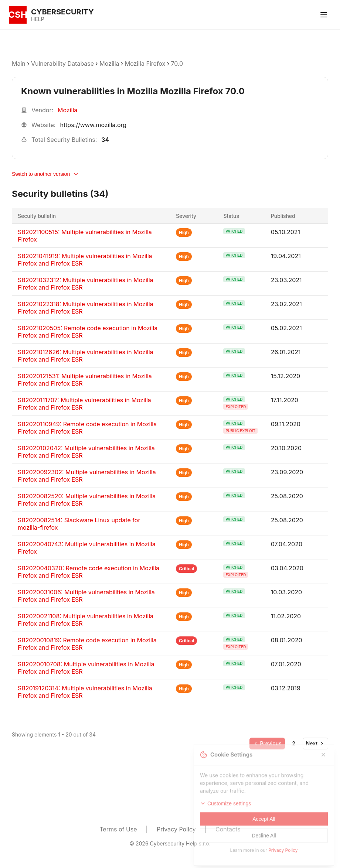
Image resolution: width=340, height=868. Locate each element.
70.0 (177, 64)
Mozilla (109, 64)
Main (19, 64)
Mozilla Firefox (145, 64)
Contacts (228, 829)
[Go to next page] (315, 744)
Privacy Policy (176, 829)
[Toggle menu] (324, 15)
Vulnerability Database (62, 64)
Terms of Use (118, 829)
